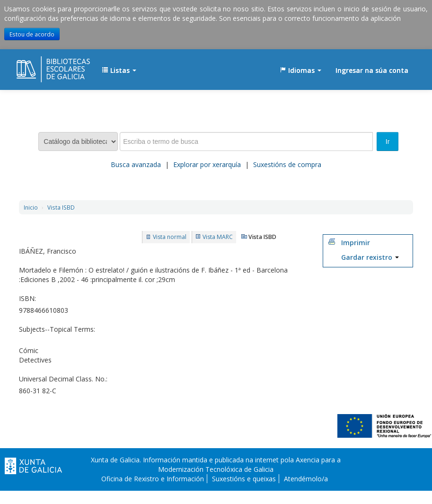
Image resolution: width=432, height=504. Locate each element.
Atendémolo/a (306, 479)
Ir (388, 141)
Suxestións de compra (287, 164)
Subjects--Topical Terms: (57, 329)
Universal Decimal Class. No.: (63, 379)
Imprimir (356, 243)
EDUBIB (40, 66)
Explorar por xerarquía (207, 164)
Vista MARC (218, 237)
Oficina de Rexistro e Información (153, 479)
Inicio (31, 207)
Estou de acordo (32, 34)
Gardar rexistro (370, 257)
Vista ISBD (61, 207)
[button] (119, 71)
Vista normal (170, 237)
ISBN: (27, 298)
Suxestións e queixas (244, 479)
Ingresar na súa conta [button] (372, 70)
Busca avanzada (136, 164)
